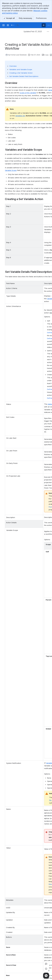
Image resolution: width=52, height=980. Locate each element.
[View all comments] (46, 964)
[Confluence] (13, 25)
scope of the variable (28, 93)
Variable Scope (11, 170)
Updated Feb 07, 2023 (33, 31)
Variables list (20, 116)
